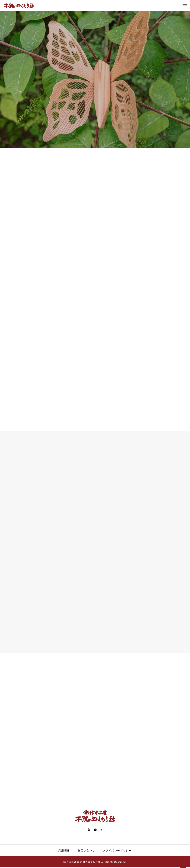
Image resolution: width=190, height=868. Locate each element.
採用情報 (64, 851)
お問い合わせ (86, 851)
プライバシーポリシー (117, 851)
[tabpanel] (95, 74)
